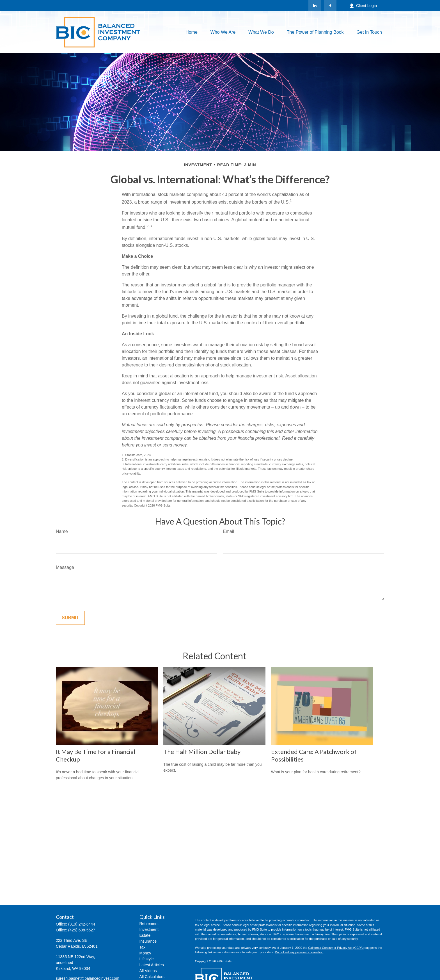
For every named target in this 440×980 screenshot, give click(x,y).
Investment (149, 929)
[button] (192, 32)
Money (145, 953)
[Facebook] (330, 6)
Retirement (149, 924)
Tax (143, 947)
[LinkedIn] (315, 6)
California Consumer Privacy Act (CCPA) (336, 948)
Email (228, 531)
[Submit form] (70, 618)
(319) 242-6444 (82, 924)
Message (65, 567)
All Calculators (152, 977)
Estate (145, 935)
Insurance (148, 941)
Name (62, 531)
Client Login (363, 6)
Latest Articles (152, 965)
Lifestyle (147, 959)
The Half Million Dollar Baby (202, 752)
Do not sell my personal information (299, 952)
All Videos (148, 971)
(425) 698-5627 (82, 930)
